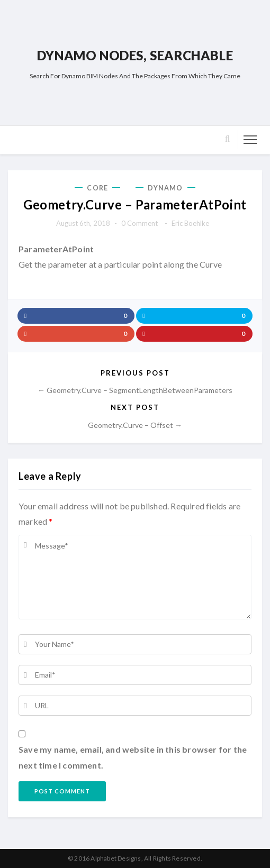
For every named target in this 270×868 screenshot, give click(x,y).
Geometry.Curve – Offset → (135, 425)
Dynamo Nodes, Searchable (135, 55)
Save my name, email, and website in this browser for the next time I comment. (133, 757)
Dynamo (165, 188)
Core (97, 188)
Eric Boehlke (190, 223)
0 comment (139, 223)
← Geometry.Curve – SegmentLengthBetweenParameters (135, 390)
